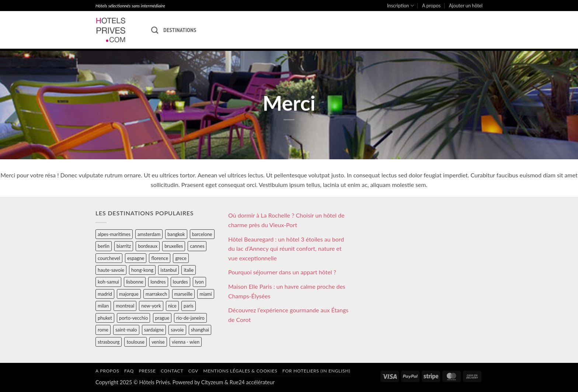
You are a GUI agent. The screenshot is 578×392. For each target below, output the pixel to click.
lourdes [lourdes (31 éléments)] (180, 282)
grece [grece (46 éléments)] (181, 258)
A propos (431, 6)
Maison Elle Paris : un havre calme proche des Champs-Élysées (287, 291)
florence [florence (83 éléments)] (160, 258)
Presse (147, 371)
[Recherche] (155, 30)
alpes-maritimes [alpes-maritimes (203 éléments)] (114, 234)
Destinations (180, 30)
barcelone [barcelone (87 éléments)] (202, 234)
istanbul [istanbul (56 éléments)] (168, 270)
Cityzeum (212, 382)
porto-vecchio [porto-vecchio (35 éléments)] (133, 318)
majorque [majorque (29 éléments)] (129, 294)
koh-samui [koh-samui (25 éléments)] (108, 282)
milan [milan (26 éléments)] (103, 306)
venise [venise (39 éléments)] (158, 342)
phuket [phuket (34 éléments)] (105, 318)
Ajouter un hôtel (466, 6)
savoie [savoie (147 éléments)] (177, 330)
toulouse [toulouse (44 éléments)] (135, 342)
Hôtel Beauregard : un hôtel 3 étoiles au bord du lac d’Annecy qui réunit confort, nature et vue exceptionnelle (286, 249)
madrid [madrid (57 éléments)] (105, 294)
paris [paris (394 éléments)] (189, 306)
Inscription (401, 6)
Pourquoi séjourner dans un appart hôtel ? (282, 272)
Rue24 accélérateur (252, 382)
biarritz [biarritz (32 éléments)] (124, 246)
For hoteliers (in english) (316, 371)
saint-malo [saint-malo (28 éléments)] (126, 330)
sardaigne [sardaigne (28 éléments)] (154, 330)
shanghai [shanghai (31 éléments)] (200, 330)
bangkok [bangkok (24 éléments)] (176, 234)
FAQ (129, 371)
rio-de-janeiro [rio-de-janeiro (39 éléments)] (190, 318)
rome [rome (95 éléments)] (103, 330)
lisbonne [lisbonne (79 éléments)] (135, 282)
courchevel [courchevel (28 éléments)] (109, 258)
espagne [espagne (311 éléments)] (136, 258)
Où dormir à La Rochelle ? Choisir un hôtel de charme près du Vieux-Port (286, 220)
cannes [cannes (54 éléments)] (197, 246)
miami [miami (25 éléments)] (206, 294)
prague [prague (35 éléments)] (162, 318)
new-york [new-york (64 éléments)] (151, 306)
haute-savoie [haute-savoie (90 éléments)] (111, 270)
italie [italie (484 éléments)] (189, 270)
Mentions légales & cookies (240, 371)
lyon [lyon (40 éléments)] (199, 282)
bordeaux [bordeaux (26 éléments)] (148, 246)
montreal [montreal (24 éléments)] (125, 306)
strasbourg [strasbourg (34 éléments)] (109, 342)
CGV (193, 371)
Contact (172, 371)
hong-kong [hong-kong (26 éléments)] (142, 270)
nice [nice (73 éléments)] (172, 306)
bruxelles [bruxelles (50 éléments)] (174, 246)
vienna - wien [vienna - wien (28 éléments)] (186, 342)
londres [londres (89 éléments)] (158, 282)
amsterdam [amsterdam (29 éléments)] (149, 234)
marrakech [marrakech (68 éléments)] (156, 294)
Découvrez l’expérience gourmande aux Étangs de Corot (288, 315)
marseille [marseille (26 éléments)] (184, 294)
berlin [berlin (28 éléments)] (104, 246)
